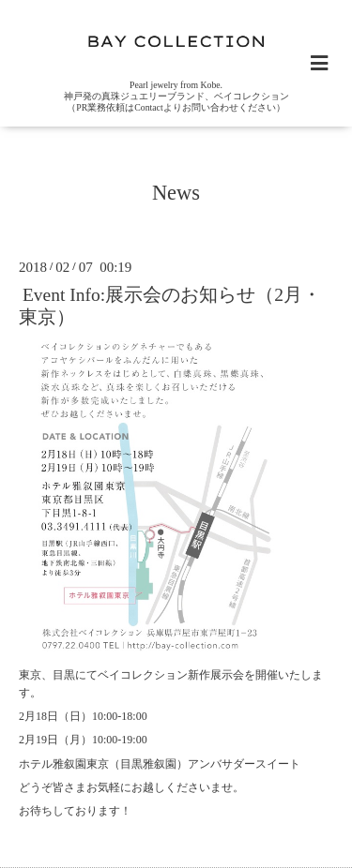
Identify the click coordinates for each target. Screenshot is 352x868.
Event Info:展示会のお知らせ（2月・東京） (170, 306)
